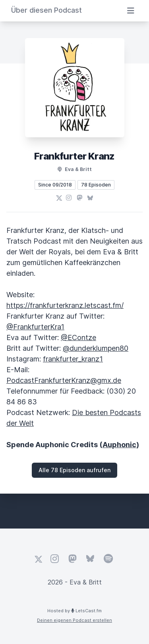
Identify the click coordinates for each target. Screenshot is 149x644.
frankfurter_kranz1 (73, 359)
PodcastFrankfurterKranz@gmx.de (64, 380)
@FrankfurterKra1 (35, 327)
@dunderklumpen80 (96, 348)
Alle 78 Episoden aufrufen (74, 470)
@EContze (78, 337)
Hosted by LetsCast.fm (74, 611)
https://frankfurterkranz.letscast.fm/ (65, 305)
